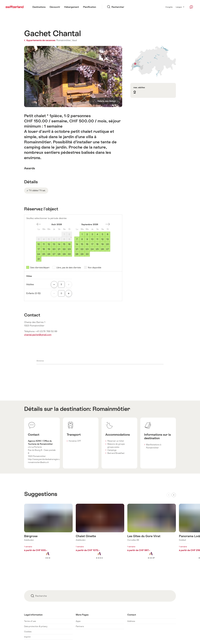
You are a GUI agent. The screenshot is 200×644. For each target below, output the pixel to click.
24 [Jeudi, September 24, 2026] (92, 249)
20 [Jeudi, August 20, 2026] (54, 249)
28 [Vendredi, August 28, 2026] (59, 254)
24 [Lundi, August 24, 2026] (39, 254)
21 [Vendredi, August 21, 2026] (59, 249)
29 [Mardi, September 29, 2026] (82, 254)
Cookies (28, 632)
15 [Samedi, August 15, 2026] (64, 244)
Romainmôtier (111, 409)
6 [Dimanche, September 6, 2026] (108, 234)
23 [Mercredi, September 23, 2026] (87, 249)
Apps (78, 621)
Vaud (74, 40)
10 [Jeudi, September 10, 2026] (92, 239)
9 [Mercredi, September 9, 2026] (87, 239)
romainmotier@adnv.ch (38, 462)
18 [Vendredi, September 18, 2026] (97, 244)
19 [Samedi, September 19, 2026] (102, 244)
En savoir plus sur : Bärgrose (48, 535)
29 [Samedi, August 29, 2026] (64, 254)
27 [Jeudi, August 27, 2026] (54, 254)
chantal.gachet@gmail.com (38, 335)
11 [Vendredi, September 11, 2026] (97, 239)
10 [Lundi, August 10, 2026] (39, 244)
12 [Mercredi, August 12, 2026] (49, 244)
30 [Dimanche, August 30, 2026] (69, 254)
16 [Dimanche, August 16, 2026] (69, 244)
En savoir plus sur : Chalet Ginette (100, 535)
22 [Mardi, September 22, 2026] (82, 249)
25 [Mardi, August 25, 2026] (44, 254)
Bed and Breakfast (116, 453)
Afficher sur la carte (153, 61)
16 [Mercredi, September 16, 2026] (87, 244)
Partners (80, 626)
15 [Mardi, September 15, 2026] (82, 244)
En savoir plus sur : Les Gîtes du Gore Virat (152, 535)
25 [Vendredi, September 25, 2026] (97, 249)
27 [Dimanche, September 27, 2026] (108, 249)
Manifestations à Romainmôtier (154, 446)
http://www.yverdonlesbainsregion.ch (45, 459)
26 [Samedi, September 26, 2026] (102, 249)
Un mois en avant (108, 224)
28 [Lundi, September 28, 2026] (77, 254)
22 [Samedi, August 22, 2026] (64, 249)
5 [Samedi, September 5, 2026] (102, 234)
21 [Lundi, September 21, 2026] (77, 249)
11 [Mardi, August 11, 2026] (44, 244)
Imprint (27, 637)
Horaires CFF (75, 441)
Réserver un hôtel (116, 441)
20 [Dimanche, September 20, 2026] (108, 244)
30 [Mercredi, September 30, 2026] (87, 254)
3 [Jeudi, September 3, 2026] (92, 234)
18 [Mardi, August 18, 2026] (44, 249)
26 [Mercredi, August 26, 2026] (49, 254)
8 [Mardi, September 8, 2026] (82, 239)
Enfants (33, 293)
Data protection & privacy (36, 626)
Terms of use (30, 621)
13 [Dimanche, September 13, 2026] (108, 239)
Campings (112, 450)
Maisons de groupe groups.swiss (116, 446)
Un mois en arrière (39, 224)
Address (131, 621)
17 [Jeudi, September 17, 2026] (92, 244)
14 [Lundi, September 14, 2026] (77, 244)
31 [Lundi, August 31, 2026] (39, 259)
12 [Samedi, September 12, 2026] (102, 239)
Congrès (169, 7)
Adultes (30, 284)
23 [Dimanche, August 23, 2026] (69, 249)
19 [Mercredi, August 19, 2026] (49, 249)
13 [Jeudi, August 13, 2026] (54, 244)
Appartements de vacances (40, 40)
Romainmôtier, (64, 40)
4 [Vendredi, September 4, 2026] (97, 234)
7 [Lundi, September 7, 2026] (77, 239)
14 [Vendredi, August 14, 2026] (59, 244)
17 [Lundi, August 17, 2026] (39, 249)
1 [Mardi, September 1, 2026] (82, 234)
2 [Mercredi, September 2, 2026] (87, 234)
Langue (180, 7)
